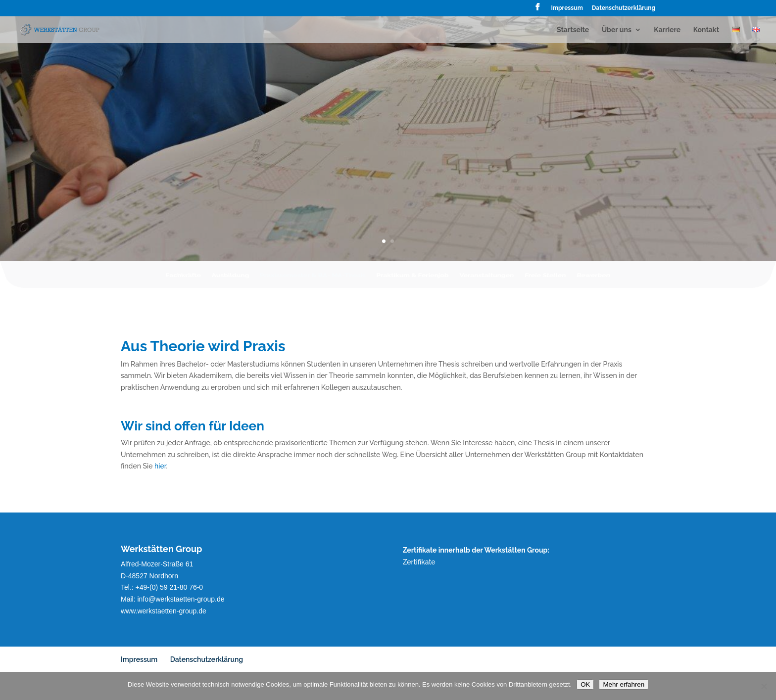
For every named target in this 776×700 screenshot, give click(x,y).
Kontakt (706, 30)
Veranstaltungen (488, 280)
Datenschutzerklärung (624, 8)
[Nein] (764, 686)
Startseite (573, 30)
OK (585, 684)
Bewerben (596, 280)
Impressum (567, 8)
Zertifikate (419, 562)
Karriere (667, 30)
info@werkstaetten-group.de (181, 599)
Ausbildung (228, 280)
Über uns (617, 30)
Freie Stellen (547, 280)
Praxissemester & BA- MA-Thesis (312, 280)
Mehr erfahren (624, 684)
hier (160, 466)
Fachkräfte (181, 280)
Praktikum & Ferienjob (413, 280)
